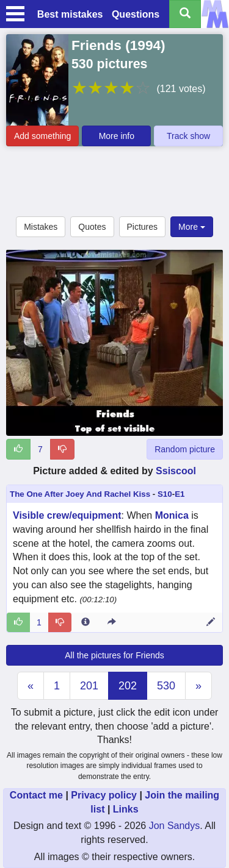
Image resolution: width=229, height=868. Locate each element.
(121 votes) (181, 89)
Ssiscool (176, 471)
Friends (96, 45)
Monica (172, 515)
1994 (145, 45)
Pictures (143, 227)
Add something (42, 136)
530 (166, 686)
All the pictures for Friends (114, 655)
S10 (165, 494)
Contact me (36, 795)
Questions (136, 14)
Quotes (92, 227)
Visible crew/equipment (67, 515)
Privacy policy (104, 795)
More (192, 227)
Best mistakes (70, 14)
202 (128, 686)
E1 (180, 494)
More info (117, 136)
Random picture (185, 449)
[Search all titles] (185, 14)
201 (89, 686)
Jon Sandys (175, 826)
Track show (188, 136)
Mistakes (41, 227)
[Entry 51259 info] (85, 622)
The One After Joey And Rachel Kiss (80, 494)
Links (126, 809)
